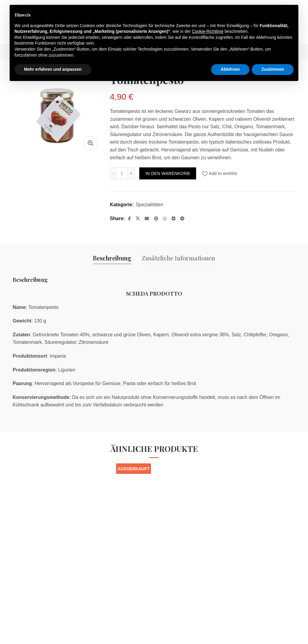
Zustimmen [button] (273, 69)
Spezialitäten (149, 205)
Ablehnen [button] (230, 69)
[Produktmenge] (122, 173)
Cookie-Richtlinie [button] (208, 31)
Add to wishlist (223, 173)
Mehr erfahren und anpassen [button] (53, 69)
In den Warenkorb (168, 173)
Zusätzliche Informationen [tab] (178, 258)
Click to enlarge (91, 143)
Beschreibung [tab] (112, 258)
